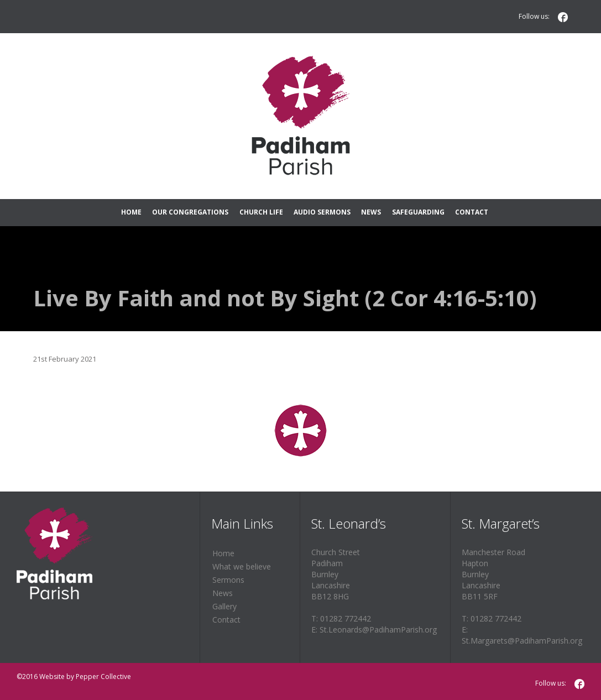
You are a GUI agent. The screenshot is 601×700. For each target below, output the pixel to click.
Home (223, 553)
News (223, 593)
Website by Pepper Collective (85, 677)
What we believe (242, 566)
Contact (226, 620)
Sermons (228, 580)
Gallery (224, 606)
